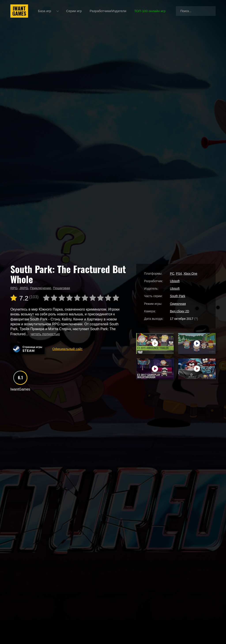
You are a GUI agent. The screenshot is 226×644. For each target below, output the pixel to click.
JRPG (24, 288)
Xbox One (190, 274)
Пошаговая (61, 288)
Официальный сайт (67, 349)
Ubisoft (175, 281)
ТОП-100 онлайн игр (150, 11)
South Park (178, 296)
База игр (45, 11)
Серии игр (74, 11)
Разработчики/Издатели (108, 11)
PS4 (179, 274)
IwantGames (19, 11)
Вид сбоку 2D (180, 311)
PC (172, 274)
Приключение (40, 288)
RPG (14, 288)
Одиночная (178, 304)
